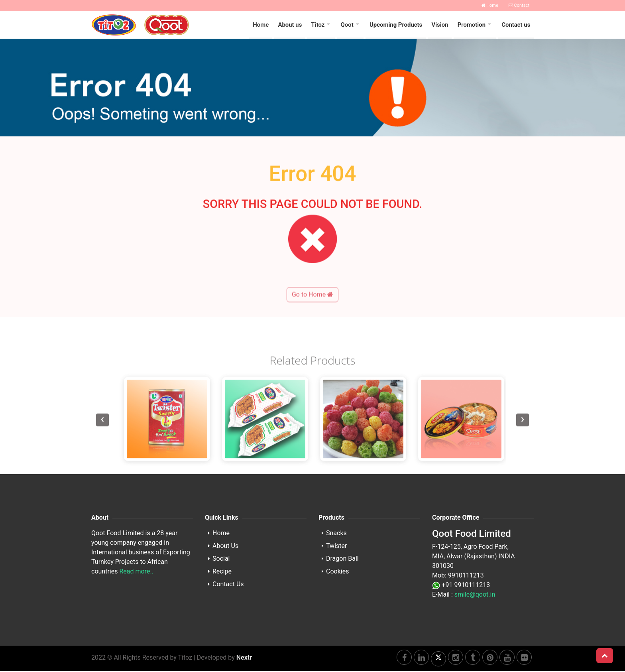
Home (490, 5)
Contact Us (228, 585)
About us (292, 25)
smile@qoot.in (475, 595)
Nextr (244, 658)
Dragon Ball (342, 559)
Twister (336, 547)
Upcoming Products (397, 25)
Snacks (336, 534)
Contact (519, 5)
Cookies (337, 572)
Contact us (516, 25)
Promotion (472, 25)
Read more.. (136, 572)
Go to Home (312, 313)
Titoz (320, 25)
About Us (225, 547)
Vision (441, 25)
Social (221, 559)
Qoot (349, 25)
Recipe (222, 572)
